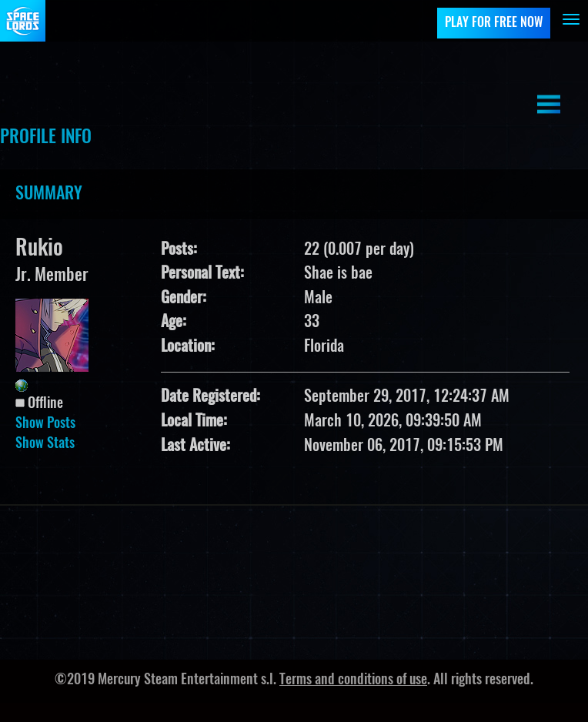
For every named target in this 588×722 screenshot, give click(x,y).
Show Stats (45, 444)
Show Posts (45, 424)
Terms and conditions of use (353, 680)
